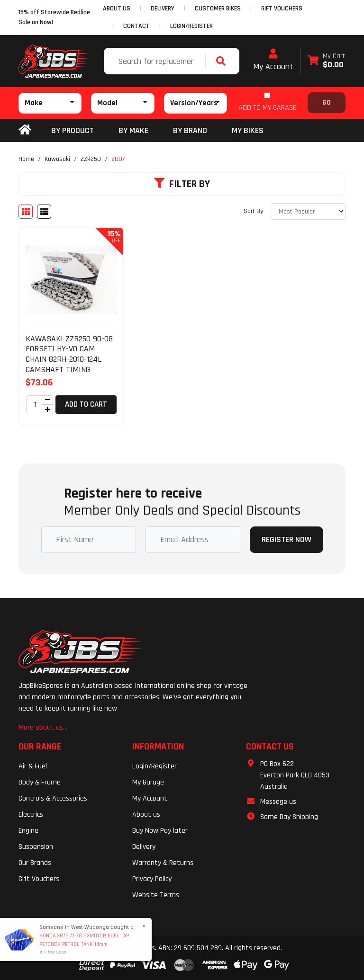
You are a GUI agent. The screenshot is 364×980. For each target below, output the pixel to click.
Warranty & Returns (163, 863)
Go (327, 102)
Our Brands (35, 863)
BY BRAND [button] (190, 130)
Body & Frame (40, 782)
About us (146, 815)
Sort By (253, 211)
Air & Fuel (33, 766)
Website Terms (156, 895)
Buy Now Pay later (160, 831)
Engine (28, 831)
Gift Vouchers (39, 879)
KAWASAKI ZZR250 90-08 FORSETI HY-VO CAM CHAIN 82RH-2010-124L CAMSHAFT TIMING (69, 354)
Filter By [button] (182, 184)
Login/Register (191, 26)
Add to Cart (86, 404)
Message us (278, 802)
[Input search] (156, 61)
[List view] (44, 212)
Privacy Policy (152, 879)
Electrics (31, 815)
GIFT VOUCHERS (282, 9)
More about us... (43, 727)
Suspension (36, 847)
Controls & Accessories (53, 798)
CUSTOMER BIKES (218, 9)
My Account (273, 60)
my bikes (248, 130)
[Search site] (223, 61)
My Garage (148, 782)
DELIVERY (163, 9)
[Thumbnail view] (26, 212)
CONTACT (136, 26)
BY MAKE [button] (133, 130)
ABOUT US (117, 9)
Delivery (144, 847)
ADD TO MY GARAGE (267, 108)
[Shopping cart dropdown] (326, 61)
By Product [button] (73, 130)
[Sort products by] (308, 211)
